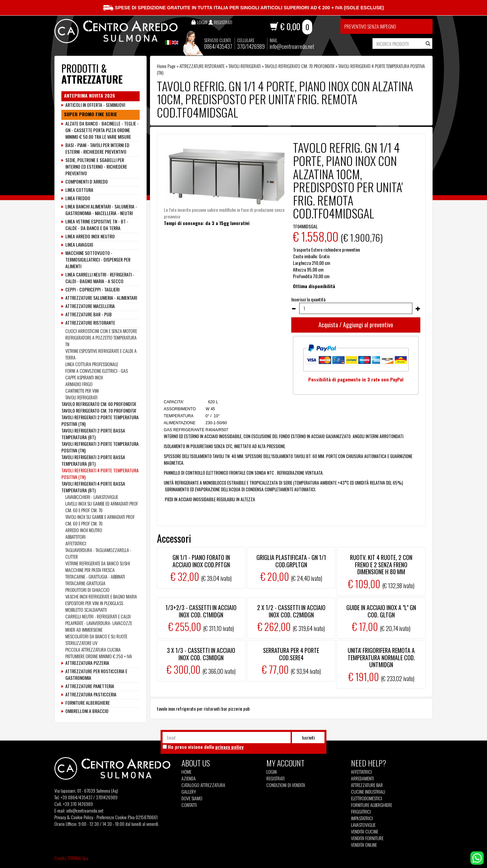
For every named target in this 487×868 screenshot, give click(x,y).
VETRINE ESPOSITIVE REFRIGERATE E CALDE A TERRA (101, 354)
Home (186, 772)
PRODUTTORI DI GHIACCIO (87, 590)
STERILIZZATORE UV (81, 643)
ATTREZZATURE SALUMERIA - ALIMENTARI (101, 298)
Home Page (166, 66)
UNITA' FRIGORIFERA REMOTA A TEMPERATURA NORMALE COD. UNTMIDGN (381, 657)
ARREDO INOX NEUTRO (84, 530)
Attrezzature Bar (367, 785)
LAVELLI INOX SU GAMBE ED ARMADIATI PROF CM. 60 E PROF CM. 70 (102, 507)
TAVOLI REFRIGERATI (245, 66)
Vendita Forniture (367, 838)
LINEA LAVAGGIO (79, 245)
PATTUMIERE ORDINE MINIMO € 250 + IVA (99, 656)
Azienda (189, 778)
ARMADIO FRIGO (79, 384)
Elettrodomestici (367, 798)
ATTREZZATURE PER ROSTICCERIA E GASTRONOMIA (96, 674)
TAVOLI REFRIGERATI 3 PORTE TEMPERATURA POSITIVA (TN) (100, 447)
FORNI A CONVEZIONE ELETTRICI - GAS (97, 371)
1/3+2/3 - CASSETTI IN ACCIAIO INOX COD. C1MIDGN (201, 611)
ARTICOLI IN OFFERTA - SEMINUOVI (95, 105)
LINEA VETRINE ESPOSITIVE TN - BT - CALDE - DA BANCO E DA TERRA (97, 225)
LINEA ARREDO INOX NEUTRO (90, 236)
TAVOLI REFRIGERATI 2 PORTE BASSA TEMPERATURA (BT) (93, 434)
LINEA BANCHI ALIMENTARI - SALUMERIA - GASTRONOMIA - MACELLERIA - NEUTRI (101, 210)
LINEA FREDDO (78, 198)
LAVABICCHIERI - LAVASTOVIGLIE (92, 497)
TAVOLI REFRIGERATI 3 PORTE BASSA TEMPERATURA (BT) (93, 460)
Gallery (189, 792)
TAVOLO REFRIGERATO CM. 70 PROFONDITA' (300, 66)
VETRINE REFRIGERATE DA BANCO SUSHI (98, 563)
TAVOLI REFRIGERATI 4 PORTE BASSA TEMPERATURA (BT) (93, 487)
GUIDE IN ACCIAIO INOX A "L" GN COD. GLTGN (381, 611)
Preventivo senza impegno (370, 26)
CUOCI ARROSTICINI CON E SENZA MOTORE (101, 331)
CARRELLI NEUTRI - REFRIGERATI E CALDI (98, 616)
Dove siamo (192, 798)
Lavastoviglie (363, 825)
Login (272, 772)
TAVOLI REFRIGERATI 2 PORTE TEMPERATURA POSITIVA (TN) (100, 420)
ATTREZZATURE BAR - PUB (89, 314)
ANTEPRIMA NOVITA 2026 (90, 96)
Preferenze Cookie (112, 817)
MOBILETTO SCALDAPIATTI (86, 610)
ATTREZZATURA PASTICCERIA (91, 694)
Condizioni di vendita (286, 785)
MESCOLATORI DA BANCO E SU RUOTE (96, 636)
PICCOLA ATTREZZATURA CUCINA (93, 649)
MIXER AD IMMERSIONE (84, 630)
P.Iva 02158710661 (143, 817)
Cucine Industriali (368, 792)
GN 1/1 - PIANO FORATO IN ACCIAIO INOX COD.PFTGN (201, 561)
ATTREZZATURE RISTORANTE (202, 66)
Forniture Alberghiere (372, 805)
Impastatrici (362, 818)
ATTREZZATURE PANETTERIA (90, 686)
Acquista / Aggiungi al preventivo (356, 325)
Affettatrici (361, 772)
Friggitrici (361, 812)
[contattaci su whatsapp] (477, 857)
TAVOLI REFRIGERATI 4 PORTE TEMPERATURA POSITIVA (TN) (100, 473)
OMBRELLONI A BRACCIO (87, 711)
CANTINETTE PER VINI (82, 391)
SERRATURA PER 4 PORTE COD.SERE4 (291, 654)
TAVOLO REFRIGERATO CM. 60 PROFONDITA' (99, 404)
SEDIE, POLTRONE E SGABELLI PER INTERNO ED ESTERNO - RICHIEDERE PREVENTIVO (96, 167)
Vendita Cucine (365, 831)
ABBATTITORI (75, 537)
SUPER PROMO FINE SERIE (91, 114)
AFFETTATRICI (76, 543)
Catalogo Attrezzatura (203, 785)
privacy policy (229, 747)
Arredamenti (362, 778)
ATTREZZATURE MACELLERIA (90, 306)
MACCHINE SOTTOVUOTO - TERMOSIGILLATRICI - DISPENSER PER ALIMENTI (98, 260)
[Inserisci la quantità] (356, 308)
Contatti (189, 805)
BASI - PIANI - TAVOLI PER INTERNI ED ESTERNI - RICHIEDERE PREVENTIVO (97, 148)
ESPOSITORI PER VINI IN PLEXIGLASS (94, 603)
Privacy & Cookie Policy (74, 817)
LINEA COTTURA (79, 190)
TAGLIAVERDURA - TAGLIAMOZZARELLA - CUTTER (98, 553)
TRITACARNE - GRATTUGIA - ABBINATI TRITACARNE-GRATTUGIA (95, 580)
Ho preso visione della (206, 747)
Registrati (276, 778)
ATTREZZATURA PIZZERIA (87, 663)
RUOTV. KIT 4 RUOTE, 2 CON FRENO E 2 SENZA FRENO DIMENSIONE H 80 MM (381, 564)
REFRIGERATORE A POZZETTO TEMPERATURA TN (101, 341)
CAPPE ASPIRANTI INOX (84, 377)
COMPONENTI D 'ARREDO (87, 182)
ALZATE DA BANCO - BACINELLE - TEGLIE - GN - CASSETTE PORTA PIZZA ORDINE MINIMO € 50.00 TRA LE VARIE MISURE (102, 130)
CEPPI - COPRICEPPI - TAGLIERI (92, 289)
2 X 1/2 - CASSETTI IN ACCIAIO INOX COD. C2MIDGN (291, 611)
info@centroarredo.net (292, 46)
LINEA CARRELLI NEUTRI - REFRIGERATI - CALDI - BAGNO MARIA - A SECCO (100, 278)
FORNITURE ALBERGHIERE (88, 703)
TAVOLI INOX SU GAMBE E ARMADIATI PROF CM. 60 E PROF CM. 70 (100, 520)
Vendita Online (364, 845)
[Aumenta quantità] (418, 309)
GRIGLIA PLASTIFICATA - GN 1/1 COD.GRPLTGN (291, 561)
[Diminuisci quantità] (294, 309)
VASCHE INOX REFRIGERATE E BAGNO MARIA (101, 596)
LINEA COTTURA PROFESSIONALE (92, 364)
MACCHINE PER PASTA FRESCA (90, 570)
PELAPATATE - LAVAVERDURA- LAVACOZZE (99, 623)
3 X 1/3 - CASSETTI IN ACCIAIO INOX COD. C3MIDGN (201, 654)
